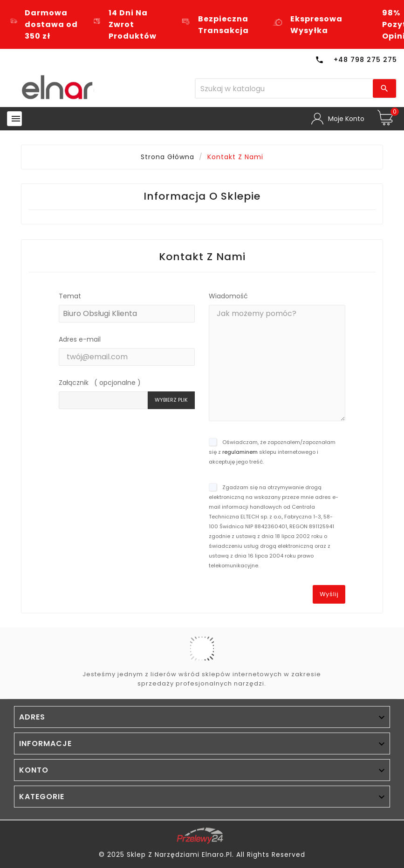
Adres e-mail (80, 339)
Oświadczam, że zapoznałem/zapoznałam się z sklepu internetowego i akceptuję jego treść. (272, 452)
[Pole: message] (277, 363)
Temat (70, 296)
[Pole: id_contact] (127, 314)
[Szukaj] (284, 88)
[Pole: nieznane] (103, 400)
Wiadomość (228, 296)
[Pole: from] (127, 357)
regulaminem (240, 452)
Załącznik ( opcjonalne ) (100, 383)
